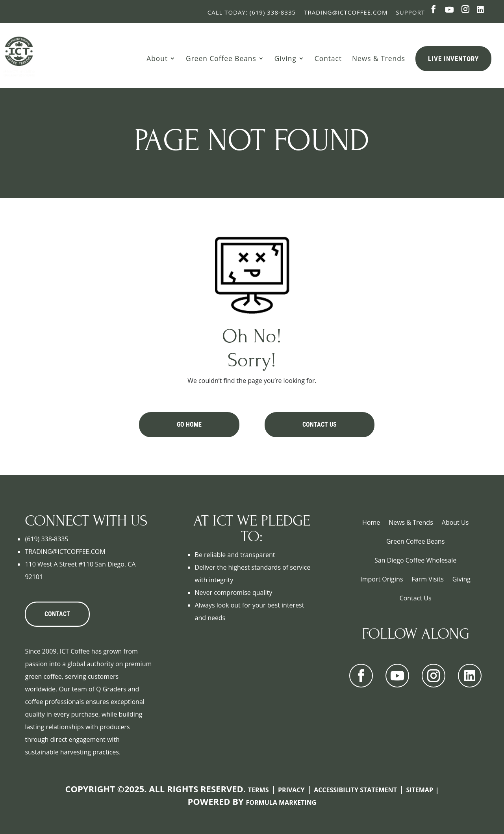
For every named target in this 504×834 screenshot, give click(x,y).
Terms (258, 790)
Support (410, 12)
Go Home (189, 424)
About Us (455, 522)
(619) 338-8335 (46, 539)
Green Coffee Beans (221, 58)
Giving (285, 58)
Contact (328, 58)
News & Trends (379, 58)
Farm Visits (428, 579)
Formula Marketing (281, 802)
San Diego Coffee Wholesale (415, 560)
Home (371, 522)
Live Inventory (453, 59)
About (157, 58)
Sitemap (420, 790)
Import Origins (382, 579)
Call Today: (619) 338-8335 (252, 12)
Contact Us (320, 424)
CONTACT (57, 614)
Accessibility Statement (355, 790)
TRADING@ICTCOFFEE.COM (65, 552)
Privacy (291, 790)
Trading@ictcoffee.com (346, 12)
